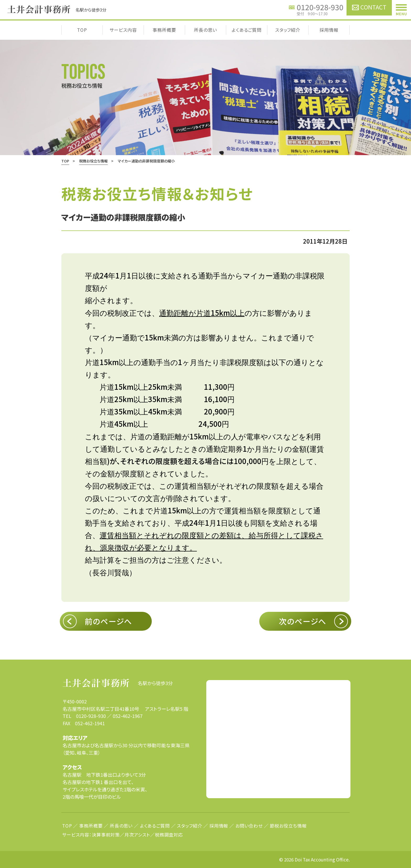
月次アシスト (137, 835)
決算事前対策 (106, 835)
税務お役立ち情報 (93, 161)
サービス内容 (123, 30)
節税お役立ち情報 (288, 826)
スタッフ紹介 (288, 30)
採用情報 (329, 30)
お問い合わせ (249, 826)
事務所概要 (164, 30)
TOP (82, 30)
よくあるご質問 (247, 30)
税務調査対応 (169, 835)
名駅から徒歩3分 (118, 683)
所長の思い (205, 30)
